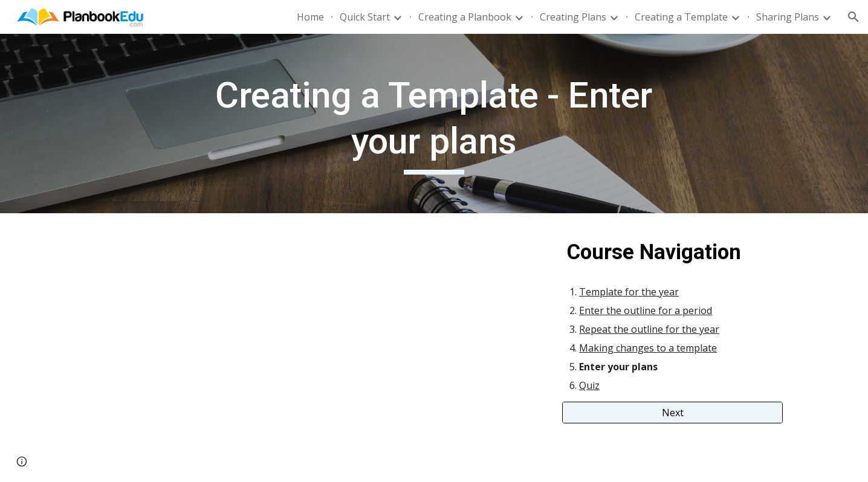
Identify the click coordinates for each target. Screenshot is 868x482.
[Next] (672, 413)
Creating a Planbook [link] (465, 17)
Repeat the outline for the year (649, 329)
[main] (434, 124)
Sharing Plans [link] (788, 17)
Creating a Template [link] (681, 17)
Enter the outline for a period (646, 310)
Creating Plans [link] (573, 17)
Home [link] (310, 17)
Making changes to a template (648, 348)
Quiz (589, 385)
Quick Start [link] (365, 17)
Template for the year (629, 292)
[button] (853, 17)
